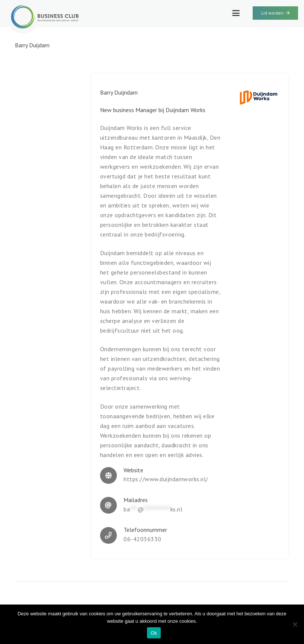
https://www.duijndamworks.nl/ (166, 479)
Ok (154, 633)
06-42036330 (143, 539)
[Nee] (295, 624)
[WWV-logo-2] (42, 17)
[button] (236, 13)
